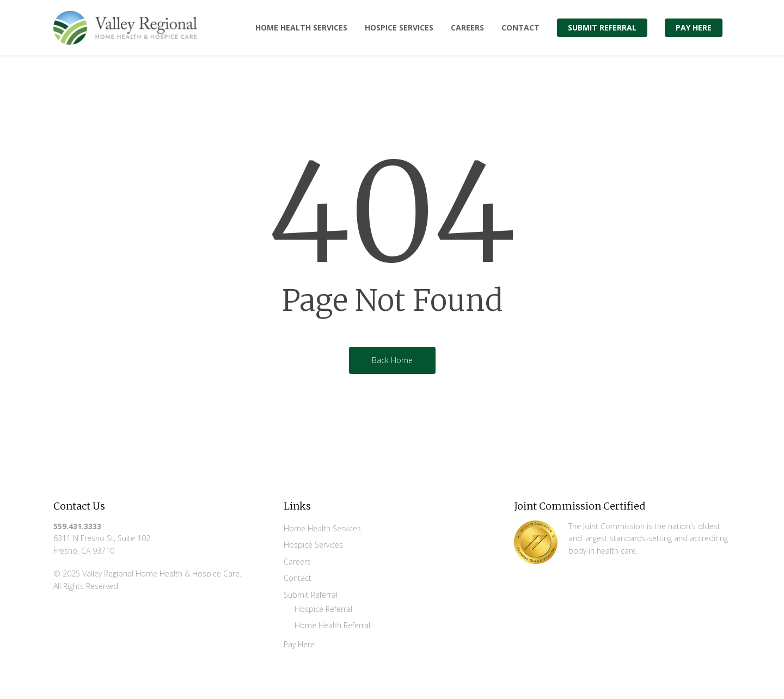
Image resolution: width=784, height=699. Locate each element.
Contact (298, 578)
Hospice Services (313, 545)
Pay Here (299, 644)
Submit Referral (311, 595)
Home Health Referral (332, 625)
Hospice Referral (323, 609)
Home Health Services (322, 528)
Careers (297, 562)
